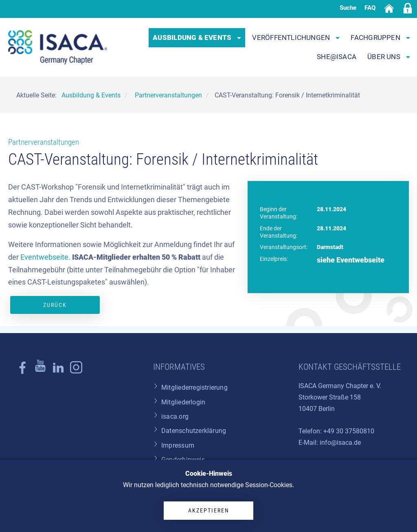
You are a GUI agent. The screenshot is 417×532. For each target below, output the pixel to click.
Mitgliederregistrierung (194, 387)
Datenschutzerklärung (194, 431)
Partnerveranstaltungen (44, 142)
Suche (348, 8)
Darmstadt (330, 247)
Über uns (389, 57)
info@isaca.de (340, 443)
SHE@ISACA (337, 57)
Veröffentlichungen (296, 38)
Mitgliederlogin (183, 402)
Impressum (178, 445)
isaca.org (175, 416)
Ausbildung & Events (197, 38)
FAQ (370, 8)
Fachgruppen (380, 38)
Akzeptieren (209, 510)
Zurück (55, 305)
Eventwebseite (44, 257)
